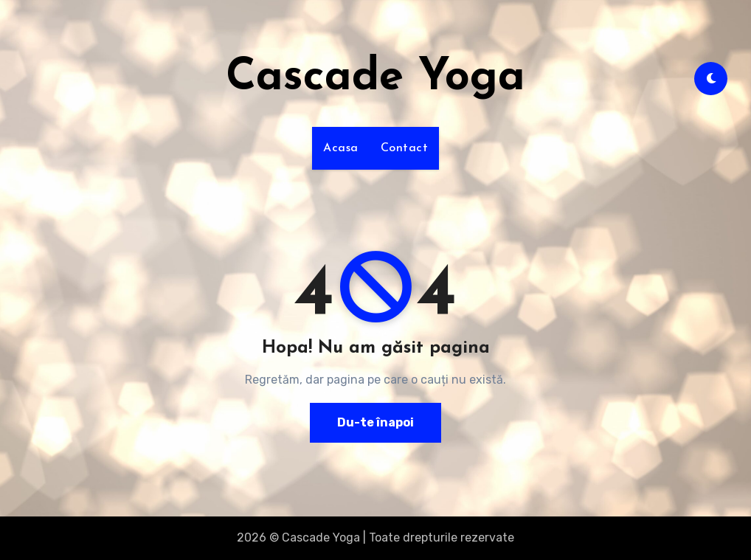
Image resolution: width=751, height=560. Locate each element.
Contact (405, 148)
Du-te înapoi (375, 422)
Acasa (341, 148)
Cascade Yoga (375, 78)
